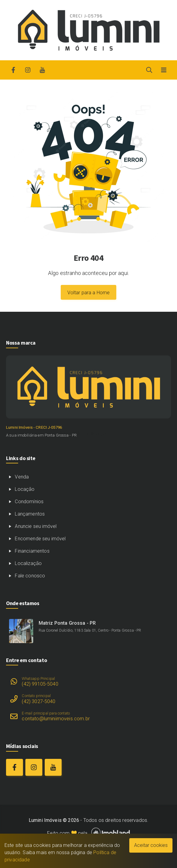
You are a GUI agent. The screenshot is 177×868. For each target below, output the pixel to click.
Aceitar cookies (151, 845)
